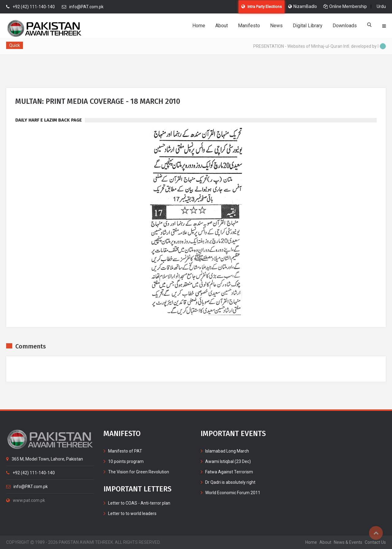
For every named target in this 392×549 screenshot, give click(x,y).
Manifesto (249, 26)
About (222, 26)
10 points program (126, 461)
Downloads (345, 26)
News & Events (348, 542)
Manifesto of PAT (125, 451)
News (276, 26)
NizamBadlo (303, 6)
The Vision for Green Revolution (139, 472)
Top (376, 533)
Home (199, 26)
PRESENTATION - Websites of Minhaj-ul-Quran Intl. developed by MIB (320, 46)
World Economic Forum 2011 (233, 493)
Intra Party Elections (262, 7)
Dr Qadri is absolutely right (230, 482)
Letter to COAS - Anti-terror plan (139, 503)
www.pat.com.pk (26, 500)
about (325, 542)
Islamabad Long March (227, 451)
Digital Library (308, 26)
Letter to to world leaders (132, 513)
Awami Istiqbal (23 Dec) (228, 461)
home (311, 542)
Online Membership (345, 6)
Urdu (381, 6)
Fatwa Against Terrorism (229, 472)
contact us (375, 542)
